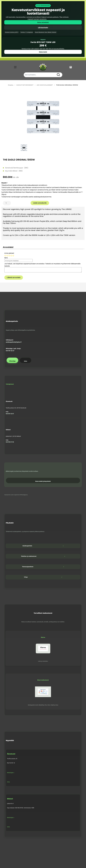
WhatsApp (12, 361)
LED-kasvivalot (43, 27)
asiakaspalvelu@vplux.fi (14, 342)
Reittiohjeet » (11, 773)
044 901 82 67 (10, 351)
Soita (25, 361)
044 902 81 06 (10, 442)
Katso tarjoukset (43, 22)
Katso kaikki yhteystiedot (43, 481)
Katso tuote (43, 52)
